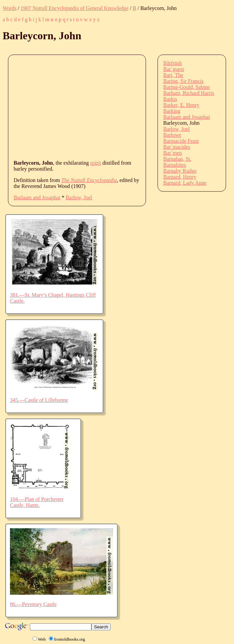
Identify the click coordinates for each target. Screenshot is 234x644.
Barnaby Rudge (180, 171)
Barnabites (175, 165)
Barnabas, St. (177, 159)
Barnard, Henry (180, 177)
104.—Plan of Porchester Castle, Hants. (37, 502)
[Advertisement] (124, 107)
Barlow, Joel (79, 197)
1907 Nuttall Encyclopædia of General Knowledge (75, 8)
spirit (96, 163)
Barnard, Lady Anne (185, 183)
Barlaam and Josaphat (37, 197)
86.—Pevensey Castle (33, 604)
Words (9, 8)
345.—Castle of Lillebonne (39, 400)
